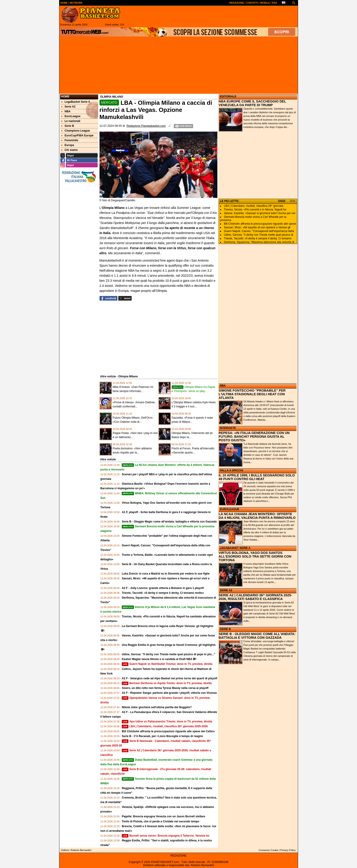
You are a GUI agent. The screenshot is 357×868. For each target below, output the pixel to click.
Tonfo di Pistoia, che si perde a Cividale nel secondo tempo (161, 821)
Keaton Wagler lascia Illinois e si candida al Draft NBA (157, 659)
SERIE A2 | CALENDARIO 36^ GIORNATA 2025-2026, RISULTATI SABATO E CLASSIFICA (255, 597)
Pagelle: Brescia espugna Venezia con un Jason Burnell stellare (163, 816)
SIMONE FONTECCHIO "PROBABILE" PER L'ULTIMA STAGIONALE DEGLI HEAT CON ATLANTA (252, 394)
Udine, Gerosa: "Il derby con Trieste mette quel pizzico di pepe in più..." (168, 654)
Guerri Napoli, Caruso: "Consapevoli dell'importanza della (259, 231)
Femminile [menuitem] (70, 140)
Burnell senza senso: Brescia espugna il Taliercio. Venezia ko (166, 836)
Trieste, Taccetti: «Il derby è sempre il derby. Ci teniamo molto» (163, 593)
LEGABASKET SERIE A (235, 548)
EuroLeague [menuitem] (71, 116)
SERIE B (225, 629)
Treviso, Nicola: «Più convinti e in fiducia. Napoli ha (255, 210)
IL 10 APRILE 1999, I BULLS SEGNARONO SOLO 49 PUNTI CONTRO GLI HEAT (257, 477)
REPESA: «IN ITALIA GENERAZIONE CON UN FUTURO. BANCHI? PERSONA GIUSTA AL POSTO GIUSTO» (254, 437)
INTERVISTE (228, 428)
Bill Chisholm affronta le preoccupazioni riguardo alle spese (260, 224)
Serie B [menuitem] (68, 126)
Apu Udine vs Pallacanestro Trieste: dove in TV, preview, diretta (167, 721)
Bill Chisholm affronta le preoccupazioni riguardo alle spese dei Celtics (168, 731)
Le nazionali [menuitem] (71, 121)
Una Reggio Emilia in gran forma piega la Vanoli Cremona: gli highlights (169, 645)
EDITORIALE (228, 97)
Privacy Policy (288, 850)
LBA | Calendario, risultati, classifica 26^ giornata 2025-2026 (165, 726)
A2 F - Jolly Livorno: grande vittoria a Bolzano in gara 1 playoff (163, 588)
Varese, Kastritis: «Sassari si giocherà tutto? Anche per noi (260, 213)
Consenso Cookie (268, 850)
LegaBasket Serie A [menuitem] (76, 102)
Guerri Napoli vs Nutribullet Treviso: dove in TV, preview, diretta (167, 664)
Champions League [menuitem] (76, 131)
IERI (292, 201)
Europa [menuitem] (68, 145)
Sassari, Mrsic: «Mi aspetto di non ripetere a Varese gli (257, 227)
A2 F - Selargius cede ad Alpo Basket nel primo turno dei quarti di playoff (169, 678)
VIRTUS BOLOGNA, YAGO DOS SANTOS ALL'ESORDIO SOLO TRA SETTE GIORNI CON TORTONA (255, 556)
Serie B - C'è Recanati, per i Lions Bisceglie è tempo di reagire (162, 736)
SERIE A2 (226, 590)
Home (65, 97)
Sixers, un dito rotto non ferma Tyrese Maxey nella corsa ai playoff (165, 688)
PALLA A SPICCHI (232, 470)
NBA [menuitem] (66, 111)
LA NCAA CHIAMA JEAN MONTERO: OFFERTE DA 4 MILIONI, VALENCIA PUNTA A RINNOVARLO (257, 516)
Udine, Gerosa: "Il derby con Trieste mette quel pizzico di (259, 235)
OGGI (282, 201)
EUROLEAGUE (230, 509)
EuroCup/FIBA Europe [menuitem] (77, 135)
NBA (223, 386)
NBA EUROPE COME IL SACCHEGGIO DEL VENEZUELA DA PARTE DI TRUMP (252, 103)
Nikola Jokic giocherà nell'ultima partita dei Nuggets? (157, 707)
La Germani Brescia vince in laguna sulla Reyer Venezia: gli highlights (167, 626)
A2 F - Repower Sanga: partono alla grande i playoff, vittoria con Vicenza (169, 693)
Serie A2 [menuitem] (68, 107)
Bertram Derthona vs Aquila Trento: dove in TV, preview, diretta (167, 683)
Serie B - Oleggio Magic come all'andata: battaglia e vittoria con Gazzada (169, 522)
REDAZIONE (178, 856)
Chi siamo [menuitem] (69, 150)
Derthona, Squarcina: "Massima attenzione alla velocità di (259, 242)
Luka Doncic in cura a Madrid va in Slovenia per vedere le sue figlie (166, 574)
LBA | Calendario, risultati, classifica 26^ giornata (254, 206)
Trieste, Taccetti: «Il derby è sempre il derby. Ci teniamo (258, 238)
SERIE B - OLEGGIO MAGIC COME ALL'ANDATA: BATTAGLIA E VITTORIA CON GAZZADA (257, 636)
